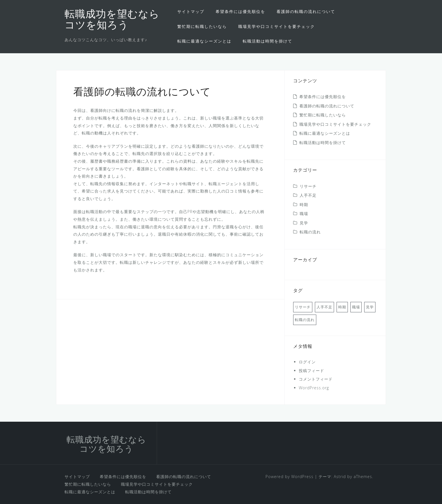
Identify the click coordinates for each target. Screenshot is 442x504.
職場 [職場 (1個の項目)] (356, 307)
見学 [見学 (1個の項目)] (370, 307)
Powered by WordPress (289, 477)
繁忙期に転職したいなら (202, 26)
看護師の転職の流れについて (306, 11)
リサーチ (308, 186)
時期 (304, 205)
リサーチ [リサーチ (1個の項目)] (303, 307)
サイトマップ (191, 11)
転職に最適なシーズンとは (204, 41)
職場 (304, 214)
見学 (304, 223)
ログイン (307, 362)
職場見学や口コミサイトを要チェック (277, 26)
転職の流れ (310, 232)
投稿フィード (311, 371)
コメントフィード (316, 379)
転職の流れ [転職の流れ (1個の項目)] (305, 320)
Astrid (340, 477)
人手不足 (308, 195)
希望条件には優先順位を (240, 11)
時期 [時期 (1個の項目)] (342, 307)
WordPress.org (314, 388)
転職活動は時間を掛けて (268, 41)
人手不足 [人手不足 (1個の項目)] (324, 307)
